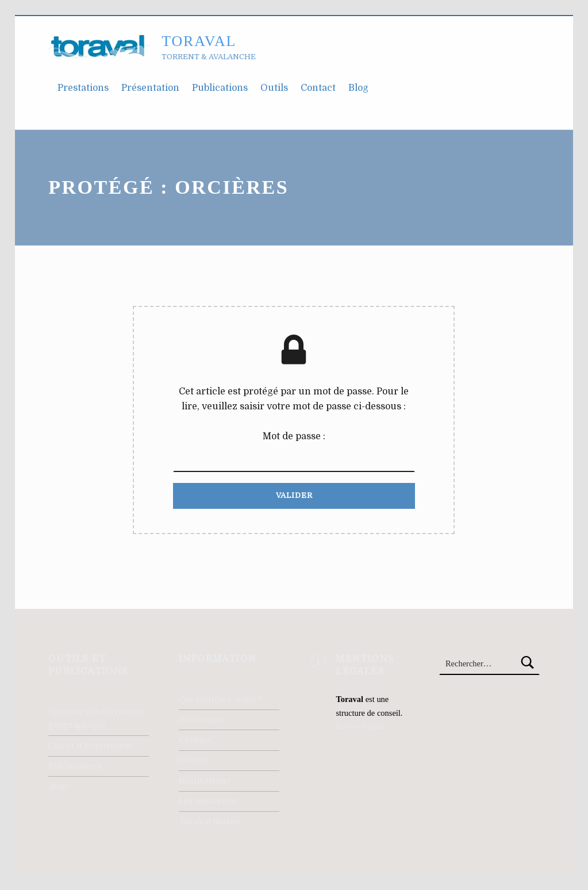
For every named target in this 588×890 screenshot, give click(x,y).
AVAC (59, 787)
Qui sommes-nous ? (221, 699)
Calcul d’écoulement (91, 746)
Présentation (150, 88)
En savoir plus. (360, 726)
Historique (201, 719)
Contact (318, 88)
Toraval (199, 41)
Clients (194, 760)
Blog (358, 88)
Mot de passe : (294, 452)
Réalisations (205, 781)
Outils (274, 88)
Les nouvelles (207, 801)
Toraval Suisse (209, 822)
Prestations (83, 88)
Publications (220, 88)
